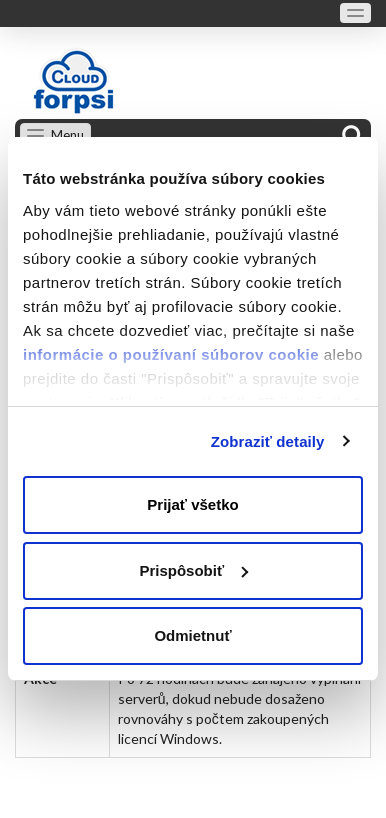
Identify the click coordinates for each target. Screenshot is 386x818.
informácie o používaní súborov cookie (171, 354)
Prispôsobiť (193, 570)
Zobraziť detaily (268, 441)
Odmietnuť (192, 635)
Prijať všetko (192, 504)
